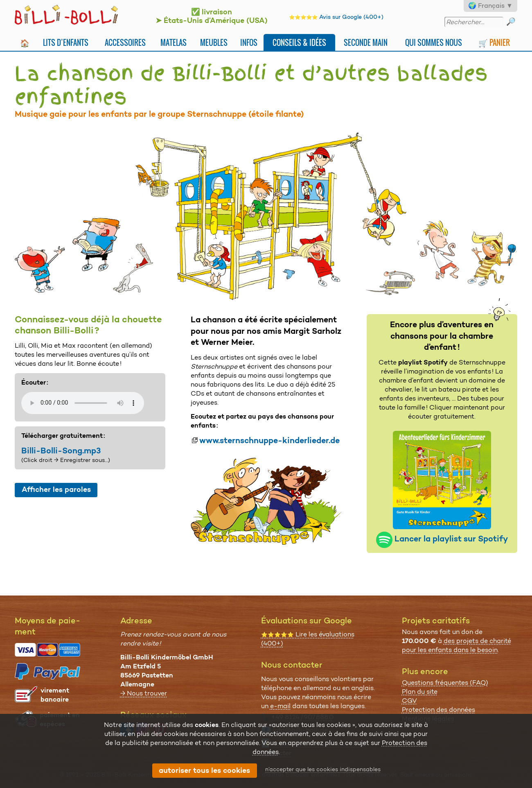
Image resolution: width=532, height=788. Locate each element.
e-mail (280, 706)
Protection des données (438, 710)
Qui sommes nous (434, 42)
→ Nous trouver (144, 693)
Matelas (174, 42)
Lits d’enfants (66, 42)
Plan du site (420, 692)
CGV (409, 701)
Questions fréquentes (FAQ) (445, 683)
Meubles (214, 42)
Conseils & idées (299, 42)
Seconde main (366, 42)
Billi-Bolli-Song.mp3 (61, 451)
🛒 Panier (494, 42)
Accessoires (125, 42)
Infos (249, 42)
